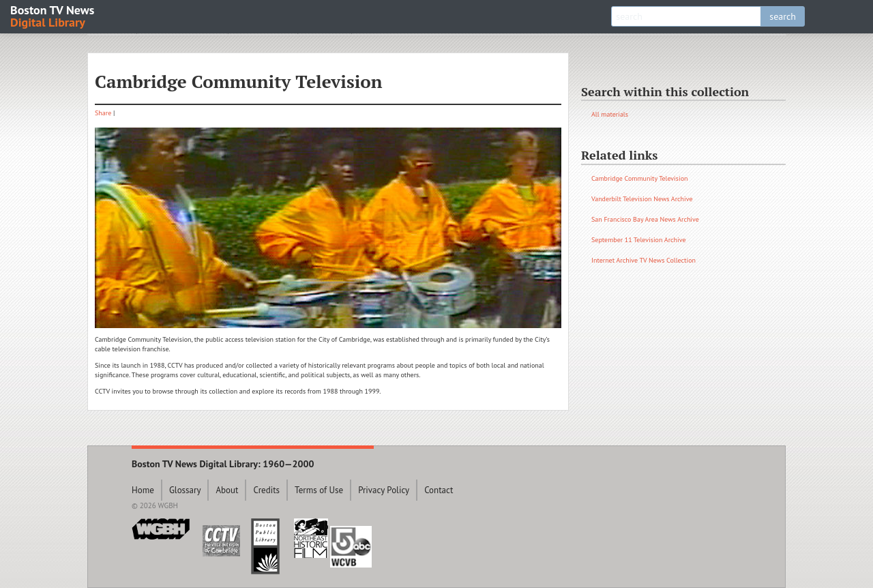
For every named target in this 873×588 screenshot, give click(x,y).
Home (143, 490)
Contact (439, 490)
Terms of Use (319, 490)
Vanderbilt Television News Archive (642, 199)
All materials (610, 114)
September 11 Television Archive (639, 240)
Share (103, 113)
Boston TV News (53, 15)
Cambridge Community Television (640, 178)
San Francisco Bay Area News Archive (645, 219)
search (783, 16)
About (227, 490)
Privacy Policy (384, 490)
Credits (266, 490)
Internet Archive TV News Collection (643, 260)
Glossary (185, 490)
